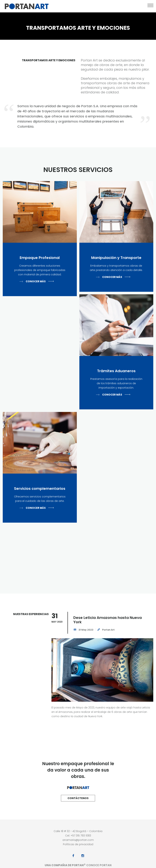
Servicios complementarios (40, 489)
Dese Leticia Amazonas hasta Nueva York (108, 620)
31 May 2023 (86, 630)
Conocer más (36, 281)
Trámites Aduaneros (116, 371)
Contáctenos (78, 798)
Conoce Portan (99, 865)
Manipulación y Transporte (116, 258)
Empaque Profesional (40, 258)
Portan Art (108, 630)
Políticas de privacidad (78, 844)
